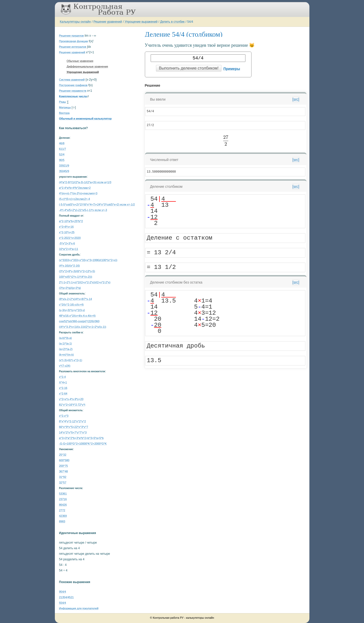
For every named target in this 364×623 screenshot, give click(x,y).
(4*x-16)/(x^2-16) (70, 266)
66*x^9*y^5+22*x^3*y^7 (74, 427)
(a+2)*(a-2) (66, 349)
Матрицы (65, 107)
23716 (63, 499)
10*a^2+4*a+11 (69, 249)
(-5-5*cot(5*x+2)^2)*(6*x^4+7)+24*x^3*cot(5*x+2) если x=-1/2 (97, 204)
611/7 (63, 149)
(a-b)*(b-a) (66, 338)
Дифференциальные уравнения (87, 66)
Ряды (63, 102)
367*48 (64, 471)
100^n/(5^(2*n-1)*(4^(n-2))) (76, 277)
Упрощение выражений (141, 22)
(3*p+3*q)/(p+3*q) (70, 288)
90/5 (62, 160)
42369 (63, 516)
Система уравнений (72, 80)
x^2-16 (63, 388)
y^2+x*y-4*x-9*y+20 (71, 399)
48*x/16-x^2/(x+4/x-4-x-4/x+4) (77, 316)
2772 (62, 510)
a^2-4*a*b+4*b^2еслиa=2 (75, 188)
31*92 (63, 477)
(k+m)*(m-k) (66, 355)
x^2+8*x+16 (66, 227)
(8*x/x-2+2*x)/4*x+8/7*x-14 (76, 299)
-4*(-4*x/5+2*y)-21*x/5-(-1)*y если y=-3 (83, 210)
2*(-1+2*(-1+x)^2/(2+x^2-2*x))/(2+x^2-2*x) (85, 282)
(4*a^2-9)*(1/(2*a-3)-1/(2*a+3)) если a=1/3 (85, 182)
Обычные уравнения (80, 61)
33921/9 (64, 166)
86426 (63, 505)
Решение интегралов (73, 47)
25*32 (63, 455)
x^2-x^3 (64, 416)
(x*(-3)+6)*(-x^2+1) (71, 360)
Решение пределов (72, 36)
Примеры (232, 69)
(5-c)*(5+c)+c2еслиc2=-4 (75, 199)
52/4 (62, 154)
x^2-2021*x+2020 (70, 238)
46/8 (62, 143)
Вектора (64, 113)
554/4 (63, 603)
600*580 (64, 460)
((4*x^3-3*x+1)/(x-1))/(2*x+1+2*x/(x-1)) (83, 327)
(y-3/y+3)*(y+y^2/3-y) (72, 310)
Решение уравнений (108, 22)
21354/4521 (66, 597)
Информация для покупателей (79, 608)
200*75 (64, 466)
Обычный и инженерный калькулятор (85, 119)
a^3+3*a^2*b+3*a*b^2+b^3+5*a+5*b (81, 438)
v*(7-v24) (65, 366)
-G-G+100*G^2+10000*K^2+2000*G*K (83, 444)
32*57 (63, 482)
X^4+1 (63, 382)
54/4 (190, 22)
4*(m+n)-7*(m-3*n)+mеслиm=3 (78, 193)
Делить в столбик (173, 22)
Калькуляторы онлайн (75, 22)
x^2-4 (63, 377)
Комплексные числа (73, 96)
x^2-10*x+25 (67, 232)
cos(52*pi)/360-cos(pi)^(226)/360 (79, 321)
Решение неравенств (73, 91)
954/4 (63, 592)
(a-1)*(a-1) (66, 343)
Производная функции (74, 41)
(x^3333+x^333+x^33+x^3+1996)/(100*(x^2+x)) (88, 260)
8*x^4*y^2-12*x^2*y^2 (73, 421)
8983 (62, 521)
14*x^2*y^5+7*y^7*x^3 (73, 432)
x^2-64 (63, 394)
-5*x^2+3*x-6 (67, 243)
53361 (63, 494)
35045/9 (64, 171)
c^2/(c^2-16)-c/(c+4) (71, 305)
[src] (296, 99)
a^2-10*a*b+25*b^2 (71, 221)
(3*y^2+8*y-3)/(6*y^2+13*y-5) (77, 271)
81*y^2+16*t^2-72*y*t (72, 405)
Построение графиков (73, 85)
